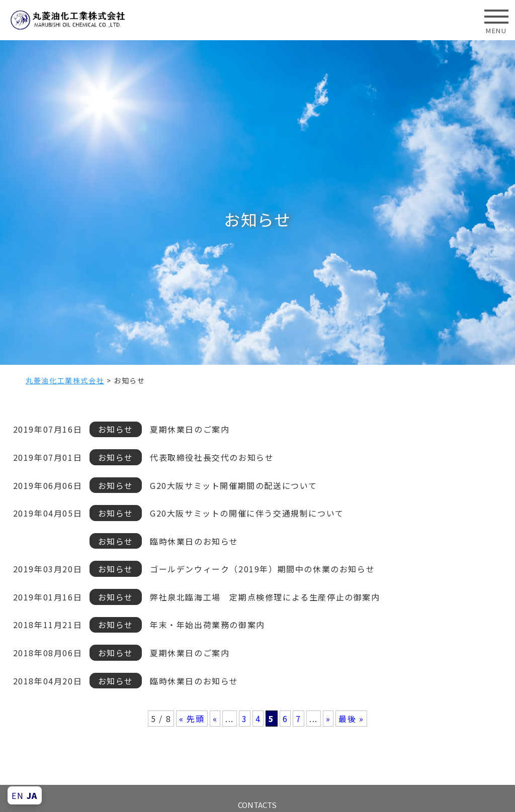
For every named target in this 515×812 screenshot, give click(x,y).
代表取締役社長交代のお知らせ (212, 457)
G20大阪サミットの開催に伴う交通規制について (247, 513)
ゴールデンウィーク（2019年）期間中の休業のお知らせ (262, 569)
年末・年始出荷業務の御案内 (207, 625)
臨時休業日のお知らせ (194, 541)
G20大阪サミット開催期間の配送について (234, 485)
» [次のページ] (328, 719)
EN (18, 795)
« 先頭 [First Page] (192, 719)
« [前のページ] (215, 719)
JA (32, 795)
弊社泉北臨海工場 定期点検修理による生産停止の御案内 (265, 597)
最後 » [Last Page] (351, 719)
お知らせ (116, 429)
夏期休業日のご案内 (190, 429)
